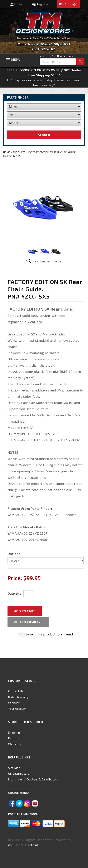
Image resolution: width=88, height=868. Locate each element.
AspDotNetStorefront (23, 845)
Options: (14, 554)
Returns (14, 738)
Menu (16, 60)
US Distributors (19, 774)
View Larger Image (46, 261)
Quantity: (15, 593)
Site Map (14, 768)
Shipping (14, 732)
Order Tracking (18, 697)
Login (16, 4)
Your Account (17, 709)
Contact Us (16, 691)
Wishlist (14, 703)
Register (40, 4)
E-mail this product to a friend (49, 634)
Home (7, 152)
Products (19, 152)
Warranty (15, 744)
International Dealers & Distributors (33, 779)
